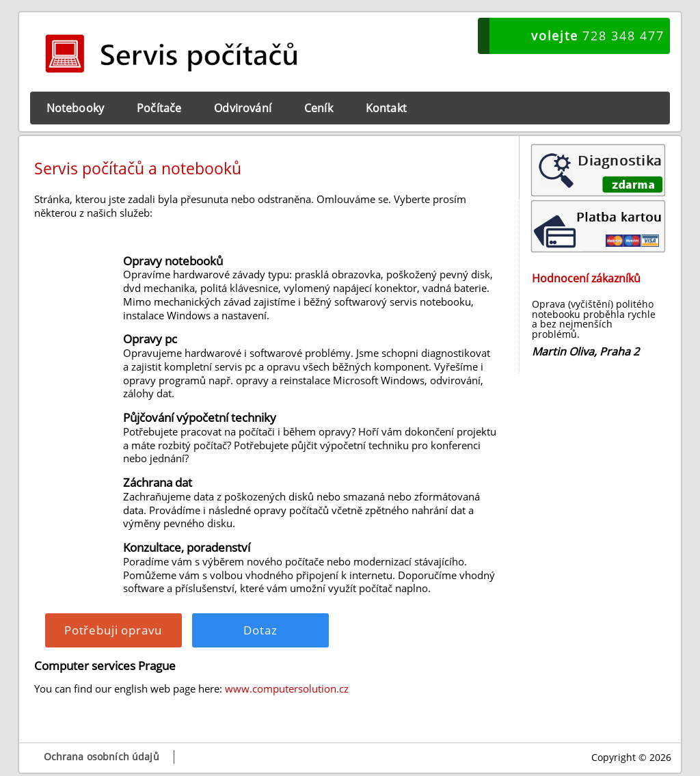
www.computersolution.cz (287, 688)
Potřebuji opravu (113, 630)
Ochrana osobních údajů (102, 757)
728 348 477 (597, 36)
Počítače (159, 108)
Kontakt (386, 108)
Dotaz (260, 630)
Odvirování (243, 108)
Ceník (319, 108)
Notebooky (75, 108)
